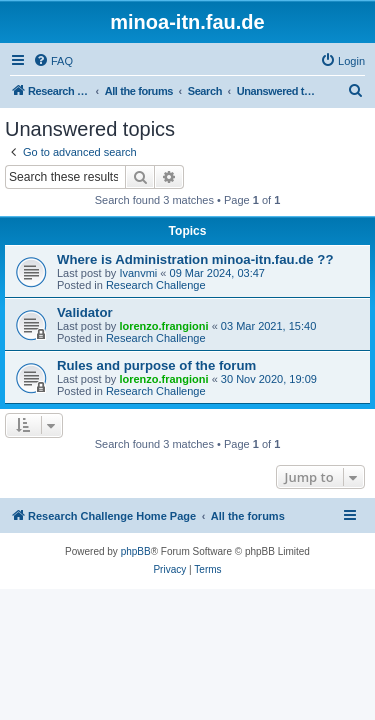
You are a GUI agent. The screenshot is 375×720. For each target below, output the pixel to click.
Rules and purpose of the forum (156, 365)
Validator (85, 312)
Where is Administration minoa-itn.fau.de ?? (195, 259)
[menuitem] (53, 61)
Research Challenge (156, 285)
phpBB (136, 551)
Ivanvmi (138, 273)
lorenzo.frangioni (163, 326)
